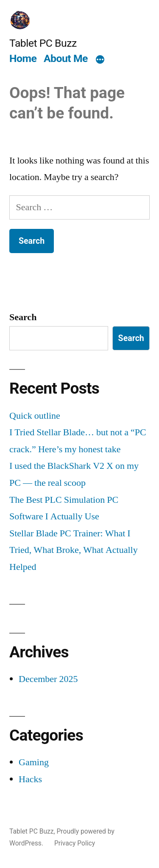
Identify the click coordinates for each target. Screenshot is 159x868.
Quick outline (35, 416)
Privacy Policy (75, 843)
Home (23, 58)
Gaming (34, 762)
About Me (66, 58)
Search (23, 317)
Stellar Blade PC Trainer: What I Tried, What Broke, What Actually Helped (74, 550)
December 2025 (48, 679)
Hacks (30, 779)
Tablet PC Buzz (43, 43)
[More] (100, 60)
